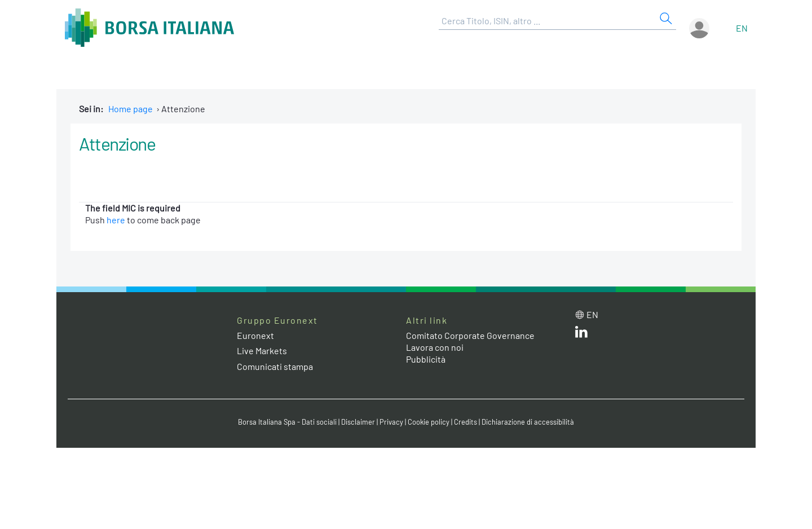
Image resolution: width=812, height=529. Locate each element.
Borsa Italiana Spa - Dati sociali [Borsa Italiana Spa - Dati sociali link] (287, 422)
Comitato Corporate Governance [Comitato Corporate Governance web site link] (470, 335)
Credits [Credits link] (465, 422)
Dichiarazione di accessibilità (528, 422)
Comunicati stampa (275, 366)
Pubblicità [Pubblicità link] (426, 359)
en (742, 28)
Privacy (391, 422)
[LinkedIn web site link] (581, 334)
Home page (131, 109)
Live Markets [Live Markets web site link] (262, 351)
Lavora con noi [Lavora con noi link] (435, 347)
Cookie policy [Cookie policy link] (429, 422)
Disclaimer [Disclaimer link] (358, 422)
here (116, 220)
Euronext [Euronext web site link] (255, 335)
